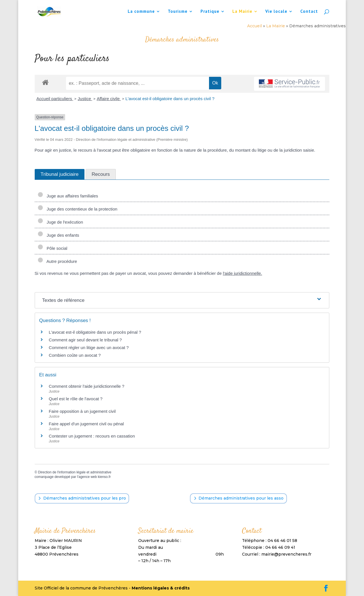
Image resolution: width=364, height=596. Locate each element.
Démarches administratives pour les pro (85, 498)
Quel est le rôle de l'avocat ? (76, 399)
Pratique (210, 12)
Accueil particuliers (55, 99)
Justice (85, 99)
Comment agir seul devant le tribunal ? (85, 340)
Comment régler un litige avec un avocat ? (89, 348)
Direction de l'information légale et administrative (75, 472)
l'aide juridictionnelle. (243, 273)
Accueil (255, 26)
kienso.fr (104, 477)
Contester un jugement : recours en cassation (92, 436)
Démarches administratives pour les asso (241, 498)
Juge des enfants (58, 235)
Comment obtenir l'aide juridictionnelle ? (87, 386)
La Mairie (242, 12)
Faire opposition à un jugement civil (82, 411)
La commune (141, 12)
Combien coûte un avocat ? (75, 355)
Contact (309, 12)
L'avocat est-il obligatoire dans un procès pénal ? (95, 332)
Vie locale (276, 12)
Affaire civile (109, 99)
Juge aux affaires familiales (68, 196)
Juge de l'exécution (60, 222)
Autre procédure (57, 261)
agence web (88, 477)
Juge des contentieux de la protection (77, 209)
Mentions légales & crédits (161, 588)
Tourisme (178, 12)
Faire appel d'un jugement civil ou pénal (86, 424)
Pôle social (52, 248)
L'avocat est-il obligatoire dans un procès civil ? (170, 99)
